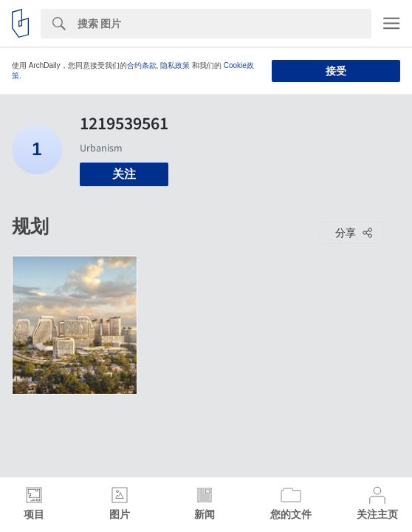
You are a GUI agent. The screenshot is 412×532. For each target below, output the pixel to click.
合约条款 (142, 65)
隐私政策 (175, 65)
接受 (336, 71)
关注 (124, 174)
